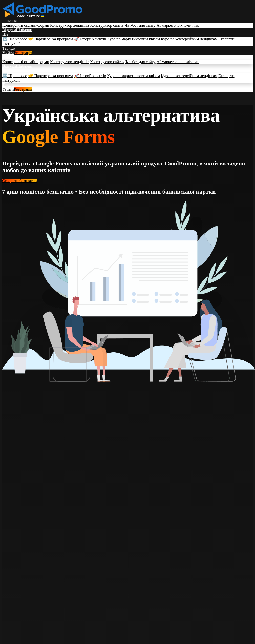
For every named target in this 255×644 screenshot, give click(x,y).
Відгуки (9, 30)
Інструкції (11, 44)
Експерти (226, 39)
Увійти (8, 53)
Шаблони (24, 30)
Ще (5, 34)
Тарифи (9, 48)
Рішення (9, 21)
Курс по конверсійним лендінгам (189, 39)
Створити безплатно (19, 181)
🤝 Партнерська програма (50, 39)
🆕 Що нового (15, 39)
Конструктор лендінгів (70, 25)
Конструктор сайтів (107, 25)
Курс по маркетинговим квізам (134, 39)
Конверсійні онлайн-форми (26, 25)
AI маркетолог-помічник (178, 25)
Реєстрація (23, 53)
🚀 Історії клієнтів (90, 39)
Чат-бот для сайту (140, 25)
